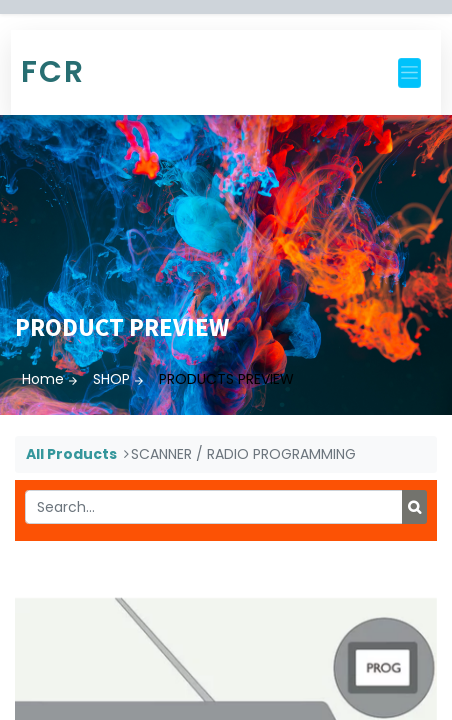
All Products (71, 454)
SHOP (111, 379)
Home (43, 379)
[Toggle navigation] (409, 73)
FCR (53, 72)
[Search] (414, 507)
